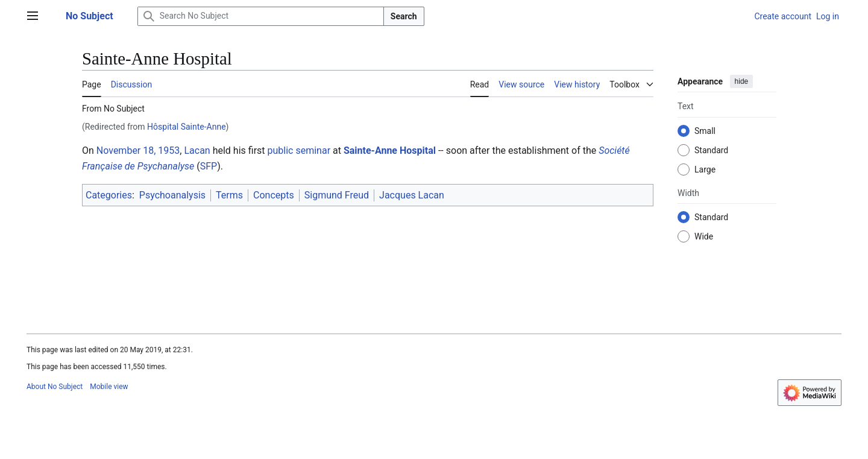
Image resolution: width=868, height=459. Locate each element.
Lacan (197, 150)
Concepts (274, 195)
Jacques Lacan (412, 195)
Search (404, 16)
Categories (109, 195)
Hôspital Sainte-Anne (187, 127)
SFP (209, 166)
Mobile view (109, 387)
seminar (313, 150)
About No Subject (55, 387)
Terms (229, 195)
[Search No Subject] (261, 16)
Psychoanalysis (172, 195)
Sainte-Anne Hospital (390, 150)
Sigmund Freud (337, 195)
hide (742, 81)
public (281, 150)
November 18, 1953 (138, 150)
